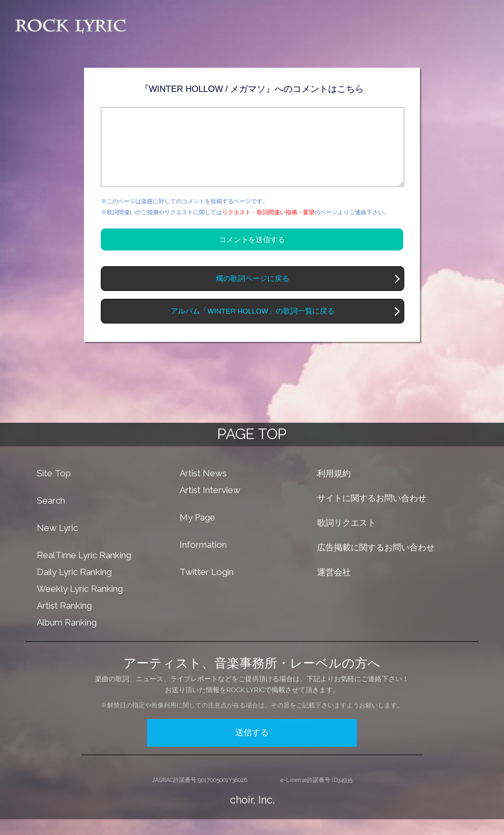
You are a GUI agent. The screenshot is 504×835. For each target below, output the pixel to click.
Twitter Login (207, 588)
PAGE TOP (252, 450)
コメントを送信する (252, 255)
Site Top (54, 489)
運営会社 (334, 588)
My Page (197, 533)
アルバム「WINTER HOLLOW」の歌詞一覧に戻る (253, 327)
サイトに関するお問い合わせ (372, 514)
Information (203, 560)
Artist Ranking (64, 621)
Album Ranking (67, 638)
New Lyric (57, 544)
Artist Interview (210, 506)
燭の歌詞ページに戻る (253, 294)
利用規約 (334, 489)
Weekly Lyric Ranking (80, 604)
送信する (252, 748)
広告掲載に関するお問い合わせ (376, 563)
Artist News (203, 489)
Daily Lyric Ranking (74, 588)
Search (51, 516)
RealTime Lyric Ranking (84, 571)
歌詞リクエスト (346, 539)
